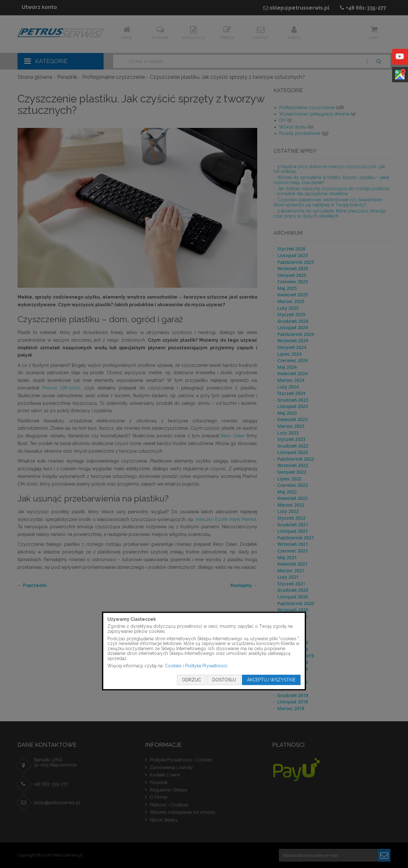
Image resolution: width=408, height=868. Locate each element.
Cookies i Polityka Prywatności (196, 666)
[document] (204, 651)
